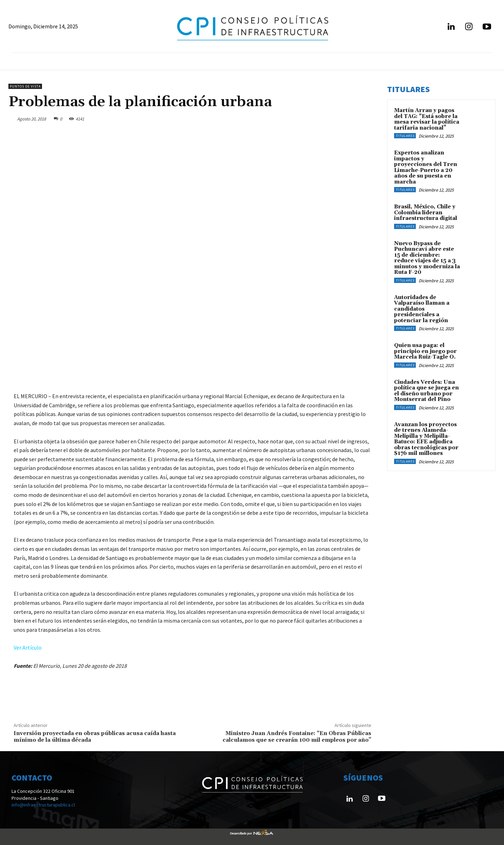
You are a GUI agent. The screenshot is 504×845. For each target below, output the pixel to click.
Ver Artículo (28, 647)
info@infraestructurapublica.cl (43, 805)
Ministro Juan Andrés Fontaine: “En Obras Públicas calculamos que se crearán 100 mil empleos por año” (297, 737)
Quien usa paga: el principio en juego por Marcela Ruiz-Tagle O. (425, 351)
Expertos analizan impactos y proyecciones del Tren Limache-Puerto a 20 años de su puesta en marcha (426, 167)
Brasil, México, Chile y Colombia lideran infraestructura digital (426, 213)
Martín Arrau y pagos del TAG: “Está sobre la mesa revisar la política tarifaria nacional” (427, 119)
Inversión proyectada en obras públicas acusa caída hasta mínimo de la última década (95, 737)
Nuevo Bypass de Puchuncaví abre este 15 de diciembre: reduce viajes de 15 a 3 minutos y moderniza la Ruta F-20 (427, 258)
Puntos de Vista (25, 86)
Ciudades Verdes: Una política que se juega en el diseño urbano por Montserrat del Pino (426, 391)
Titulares (405, 136)
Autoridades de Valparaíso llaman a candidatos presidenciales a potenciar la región (422, 309)
